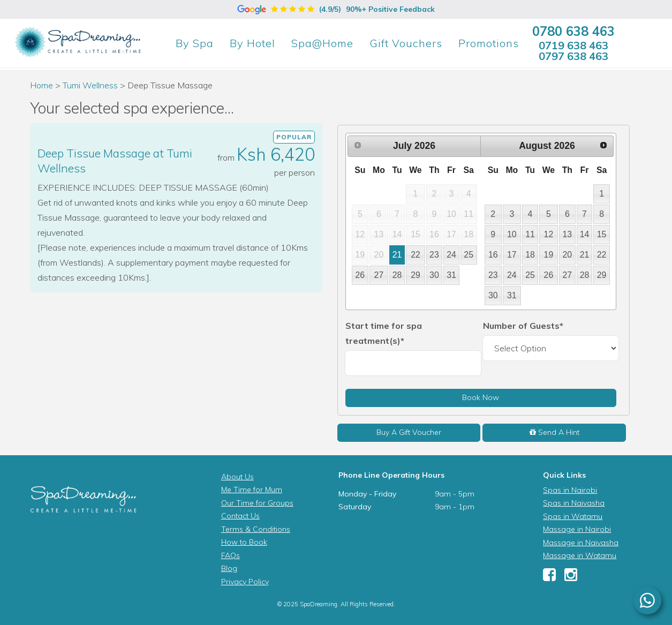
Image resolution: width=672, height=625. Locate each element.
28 (397, 275)
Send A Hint (554, 432)
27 (379, 275)
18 (530, 255)
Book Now (481, 397)
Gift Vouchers (406, 43)
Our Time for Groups (257, 503)
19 (549, 255)
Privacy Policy (245, 582)
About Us (237, 477)
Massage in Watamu (580, 555)
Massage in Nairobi (577, 529)
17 (512, 255)
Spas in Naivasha (574, 503)
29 (416, 275)
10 (512, 234)
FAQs (231, 555)
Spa (195, 43)
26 (360, 275)
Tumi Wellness (90, 85)
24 (451, 255)
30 (434, 275)
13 (568, 234)
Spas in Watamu (573, 516)
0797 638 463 (573, 56)
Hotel (252, 43)
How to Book (244, 542)
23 (434, 255)
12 (549, 234)
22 (416, 255)
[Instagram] (571, 577)
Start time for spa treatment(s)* (384, 333)
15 (602, 234)
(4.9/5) (336, 9)
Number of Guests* (523, 326)
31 (451, 275)
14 (585, 234)
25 (469, 255)
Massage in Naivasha (581, 543)
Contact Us (240, 516)
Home (41, 85)
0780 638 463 (573, 31)
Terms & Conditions (256, 529)
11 (530, 234)
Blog (229, 568)
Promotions (489, 43)
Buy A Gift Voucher (409, 432)
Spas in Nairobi (570, 490)
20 (568, 255)
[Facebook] (549, 577)
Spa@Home (322, 43)
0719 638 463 (573, 45)
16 (493, 255)
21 (397, 255)
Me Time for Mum (252, 490)
